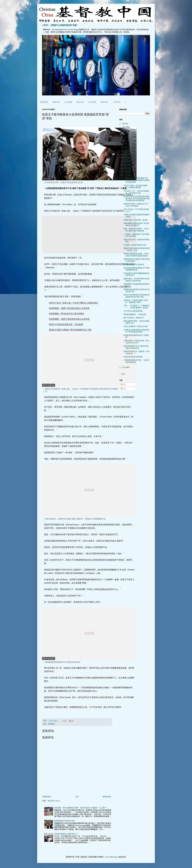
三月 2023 (128, 168)
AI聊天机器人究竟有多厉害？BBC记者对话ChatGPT (137, 342)
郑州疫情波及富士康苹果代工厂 (66, 834)
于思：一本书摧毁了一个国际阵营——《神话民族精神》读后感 (136, 307)
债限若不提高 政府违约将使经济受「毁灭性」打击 (137, 249)
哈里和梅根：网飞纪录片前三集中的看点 (67, 314)
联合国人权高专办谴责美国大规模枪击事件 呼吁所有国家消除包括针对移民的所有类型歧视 (137, 198)
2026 (124, 124)
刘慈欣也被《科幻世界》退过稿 (136, 220)
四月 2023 (128, 165)
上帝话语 (116, 102)
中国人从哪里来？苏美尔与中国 (136, 326)
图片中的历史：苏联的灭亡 (134, 318)
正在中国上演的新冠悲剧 (133, 311)
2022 (124, 367)
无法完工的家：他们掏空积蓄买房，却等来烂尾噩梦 (136, 187)
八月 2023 (128, 151)
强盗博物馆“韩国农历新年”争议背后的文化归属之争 (136, 224)
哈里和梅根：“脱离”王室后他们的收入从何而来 (69, 308)
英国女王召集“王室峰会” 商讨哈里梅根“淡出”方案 (70, 330)
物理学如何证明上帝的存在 (134, 264)
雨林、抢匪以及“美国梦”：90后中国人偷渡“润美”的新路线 (136, 230)
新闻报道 (44, 102)
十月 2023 (128, 144)
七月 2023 (128, 154)
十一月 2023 (129, 141)
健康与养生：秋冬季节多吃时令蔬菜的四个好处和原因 (136, 280)
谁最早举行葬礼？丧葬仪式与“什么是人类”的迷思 (136, 205)
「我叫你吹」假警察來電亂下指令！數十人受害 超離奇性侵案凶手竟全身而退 (137, 180)
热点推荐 (92, 102)
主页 (77, 797)
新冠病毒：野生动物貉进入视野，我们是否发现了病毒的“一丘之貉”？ (81, 808)
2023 (124, 134)
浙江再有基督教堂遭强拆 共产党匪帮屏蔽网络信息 (137, 269)
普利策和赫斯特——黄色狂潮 (135, 314)
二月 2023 (128, 172)
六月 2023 (128, 158)
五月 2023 (128, 161)
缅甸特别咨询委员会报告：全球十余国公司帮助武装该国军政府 (136, 255)
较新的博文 (47, 797)
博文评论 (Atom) (54, 801)
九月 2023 (128, 148)
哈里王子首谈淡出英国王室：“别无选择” (66, 324)
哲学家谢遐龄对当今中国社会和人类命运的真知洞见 (136, 347)
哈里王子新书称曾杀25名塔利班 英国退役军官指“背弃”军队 (137, 296)
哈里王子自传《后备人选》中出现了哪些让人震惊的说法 (73, 303)
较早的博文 (107, 797)
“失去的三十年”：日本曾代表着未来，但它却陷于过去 (136, 192)
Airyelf (108, 857)
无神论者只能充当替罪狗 (133, 357)
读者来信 (104, 102)
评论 (123, 389)
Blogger (116, 857)
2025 (124, 127)
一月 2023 (128, 175)
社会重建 (68, 102)
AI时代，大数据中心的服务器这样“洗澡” (60, 25)
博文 (123, 385)
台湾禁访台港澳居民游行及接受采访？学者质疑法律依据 (136, 331)
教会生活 (80, 102)
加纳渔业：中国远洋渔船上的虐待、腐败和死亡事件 (136, 301)
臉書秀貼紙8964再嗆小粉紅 (65, 821)
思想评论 (56, 102)
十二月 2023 (129, 137)
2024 (124, 131)
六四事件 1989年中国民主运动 (135, 245)
